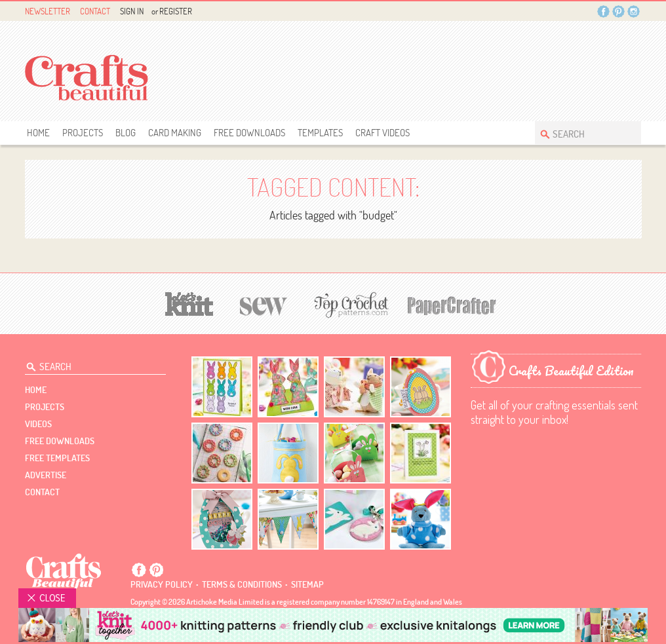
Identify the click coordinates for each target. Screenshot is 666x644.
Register (176, 11)
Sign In (132, 11)
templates (320, 133)
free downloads (249, 133)
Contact (95, 11)
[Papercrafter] (452, 304)
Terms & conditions (242, 584)
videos (38, 424)
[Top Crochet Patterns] (349, 305)
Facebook (603, 11)
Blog (126, 133)
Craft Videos (382, 133)
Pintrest (618, 11)
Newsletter (48, 11)
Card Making (175, 133)
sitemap (307, 584)
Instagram (634, 11)
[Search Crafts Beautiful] (581, 133)
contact (42, 492)
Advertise (46, 475)
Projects (83, 133)
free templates (57, 458)
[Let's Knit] (189, 302)
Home (38, 133)
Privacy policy (162, 584)
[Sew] (264, 304)
